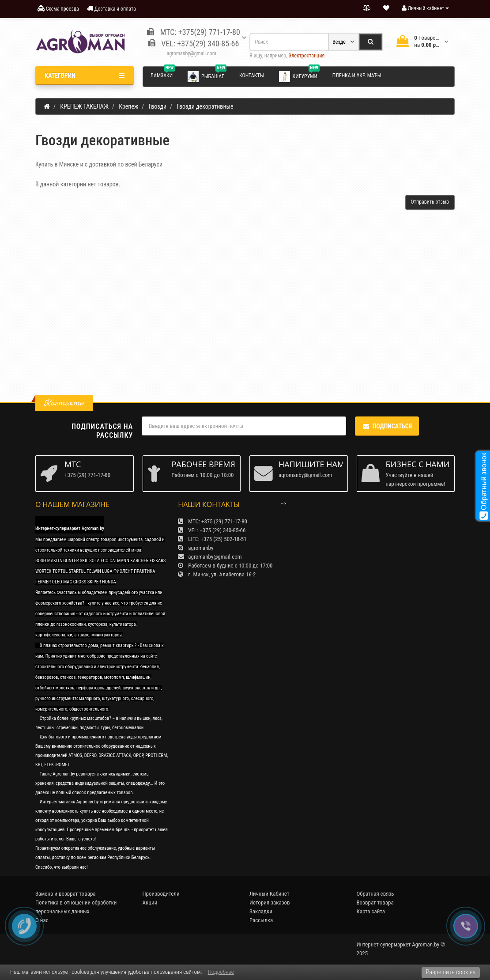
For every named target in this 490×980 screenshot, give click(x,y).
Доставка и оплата (111, 9)
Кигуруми (299, 76)
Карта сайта (371, 911)
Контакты (252, 76)
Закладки (261, 911)
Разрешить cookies (451, 972)
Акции (150, 902)
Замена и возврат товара (66, 894)
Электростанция (306, 56)
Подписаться (387, 426)
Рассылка (261, 920)
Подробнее (221, 972)
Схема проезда (58, 9)
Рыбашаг (207, 76)
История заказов (270, 902)
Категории (85, 76)
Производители (161, 894)
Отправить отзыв (430, 202)
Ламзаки (163, 74)
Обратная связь (375, 894)
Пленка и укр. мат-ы (357, 76)
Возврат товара (375, 902)
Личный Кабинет (269, 894)
